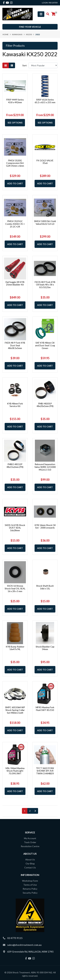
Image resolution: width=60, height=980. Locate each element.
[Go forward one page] (35, 811)
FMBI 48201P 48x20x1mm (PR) (45, 405)
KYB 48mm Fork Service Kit (15, 405)
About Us (30, 859)
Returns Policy (30, 889)
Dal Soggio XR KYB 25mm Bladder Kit (15, 283)
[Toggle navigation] (41, 14)
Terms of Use (30, 885)
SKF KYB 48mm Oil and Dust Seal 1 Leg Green (45, 345)
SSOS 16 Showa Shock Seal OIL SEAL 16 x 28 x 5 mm (15, 588)
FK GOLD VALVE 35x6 (45, 162)
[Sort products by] (43, 65)
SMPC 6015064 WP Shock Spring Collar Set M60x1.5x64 (15, 710)
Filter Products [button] (15, 46)
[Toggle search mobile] (47, 14)
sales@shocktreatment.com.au (24, 945)
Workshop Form (30, 881)
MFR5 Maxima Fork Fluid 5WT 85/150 (45, 709)
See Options (15, 123)
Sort (25, 65)
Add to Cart (15, 183)
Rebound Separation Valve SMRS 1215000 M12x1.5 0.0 (45, 467)
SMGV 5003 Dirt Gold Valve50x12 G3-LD (45, 222)
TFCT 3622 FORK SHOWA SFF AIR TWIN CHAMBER (45, 771)
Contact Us (30, 867)
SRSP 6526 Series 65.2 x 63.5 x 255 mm (45, 101)
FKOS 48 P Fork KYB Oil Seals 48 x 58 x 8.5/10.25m (45, 285)
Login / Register (50, 3)
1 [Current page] (25, 811)
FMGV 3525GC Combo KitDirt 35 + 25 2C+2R (15, 224)
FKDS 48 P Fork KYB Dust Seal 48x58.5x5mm (15, 345)
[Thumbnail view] (6, 65)
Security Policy (30, 893)
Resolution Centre (30, 846)
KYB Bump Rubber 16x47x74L (15, 648)
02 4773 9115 (15, 938)
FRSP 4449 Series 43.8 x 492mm (15, 101)
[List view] (12, 65)
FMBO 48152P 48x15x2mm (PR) (15, 466)
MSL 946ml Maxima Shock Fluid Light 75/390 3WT (15, 771)
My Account (30, 838)
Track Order (30, 842)
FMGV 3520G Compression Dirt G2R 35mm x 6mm (15, 163)
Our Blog (30, 863)
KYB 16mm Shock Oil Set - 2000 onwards (45, 526)
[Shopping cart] (53, 14)
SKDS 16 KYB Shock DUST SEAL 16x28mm (15, 528)
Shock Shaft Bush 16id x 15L (45, 587)
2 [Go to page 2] (30, 811)
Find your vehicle (30, 27)
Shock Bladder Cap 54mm (45, 648)
